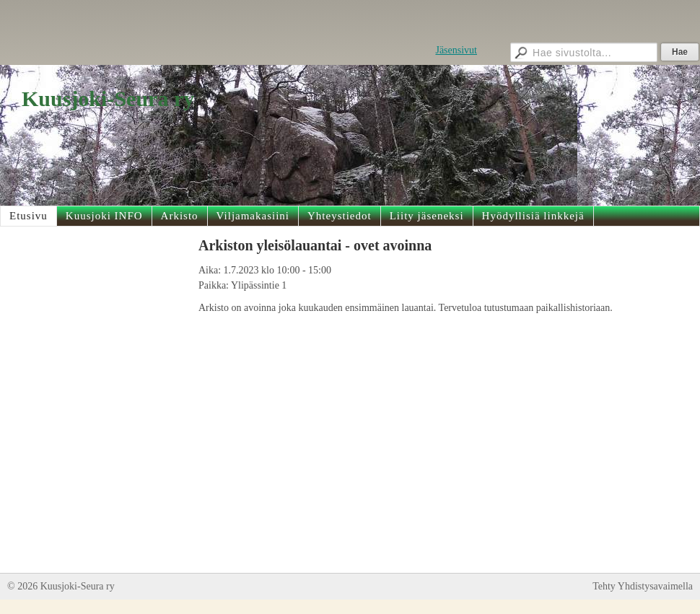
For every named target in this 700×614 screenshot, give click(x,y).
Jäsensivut (456, 50)
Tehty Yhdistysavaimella (643, 586)
